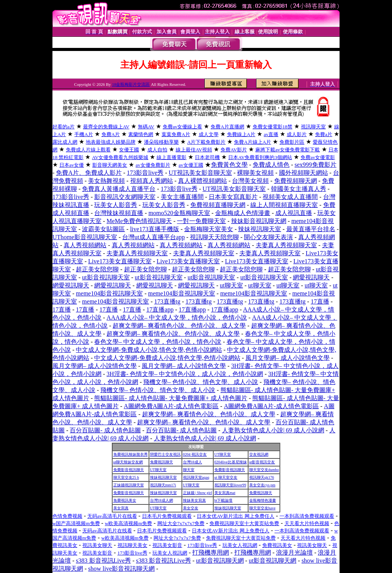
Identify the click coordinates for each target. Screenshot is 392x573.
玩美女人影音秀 (116, 205)
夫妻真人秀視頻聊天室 (286, 245)
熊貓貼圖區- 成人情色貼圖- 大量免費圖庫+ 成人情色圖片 (171, 398)
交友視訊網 (259, 454)
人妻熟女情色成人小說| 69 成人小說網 (273, 430)
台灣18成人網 (162, 500)
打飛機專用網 (211, 552)
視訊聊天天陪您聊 (214, 237)
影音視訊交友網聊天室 (125, 197)
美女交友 (191, 508)
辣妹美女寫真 (194, 500)
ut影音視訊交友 (262, 462)
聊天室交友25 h (126, 477)
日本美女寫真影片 (233, 197)
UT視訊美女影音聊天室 (200, 173)
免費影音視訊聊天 (129, 470)
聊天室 (189, 470)
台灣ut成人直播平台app (154, 237)
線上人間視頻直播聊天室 (284, 205)
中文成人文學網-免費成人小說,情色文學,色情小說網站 (149, 350)
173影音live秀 (145, 173)
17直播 (320, 301)
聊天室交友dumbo (264, 470)
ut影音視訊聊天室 (106, 277)
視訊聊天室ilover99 (230, 485)
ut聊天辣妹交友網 (128, 462)
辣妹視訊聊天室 (260, 229)
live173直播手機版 (155, 229)
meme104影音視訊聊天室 (109, 293)
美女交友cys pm (262, 485)
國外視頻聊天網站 (304, 173)
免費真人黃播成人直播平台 (119, 189)
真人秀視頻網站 (85, 245)
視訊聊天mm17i (163, 485)
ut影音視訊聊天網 (220, 561)
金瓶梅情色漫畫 (263, 500)
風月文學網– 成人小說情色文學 (287, 358)
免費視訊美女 (125, 500)
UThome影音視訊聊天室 (85, 237)
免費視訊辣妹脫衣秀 (131, 454)
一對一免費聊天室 (201, 221)
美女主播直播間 (182, 197)
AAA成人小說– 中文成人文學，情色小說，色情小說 (177, 318)
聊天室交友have (262, 508)
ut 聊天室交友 (226, 477)
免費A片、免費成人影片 (89, 173)
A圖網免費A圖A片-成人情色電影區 (171, 406)
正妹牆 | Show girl (198, 493)
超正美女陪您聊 (97, 269)
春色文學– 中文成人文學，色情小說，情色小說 (158, 342)
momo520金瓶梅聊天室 (179, 213)
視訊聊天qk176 (262, 477)
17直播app (160, 309)
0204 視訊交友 (195, 454)
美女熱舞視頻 (106, 181)
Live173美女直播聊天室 (120, 261)
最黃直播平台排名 (311, 229)
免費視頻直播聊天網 (218, 205)
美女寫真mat (225, 493)
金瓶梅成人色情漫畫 (243, 213)
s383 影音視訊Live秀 (103, 561)
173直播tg (167, 301)
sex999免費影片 (316, 165)
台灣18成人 (193, 462)
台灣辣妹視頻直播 (119, 213)
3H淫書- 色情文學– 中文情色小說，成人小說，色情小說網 (185, 374)
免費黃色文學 (229, 165)
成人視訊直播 (294, 213)
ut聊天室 (231, 285)
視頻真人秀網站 (152, 181)
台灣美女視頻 (250, 181)
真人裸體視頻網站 (203, 181)
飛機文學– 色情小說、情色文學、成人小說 (201, 382)
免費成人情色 (271, 165)
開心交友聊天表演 (268, 237)
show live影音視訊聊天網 (121, 569)
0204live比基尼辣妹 (231, 462)
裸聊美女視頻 (255, 173)
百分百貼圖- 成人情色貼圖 (105, 430)
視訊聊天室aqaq (196, 477)
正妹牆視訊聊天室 (129, 485)
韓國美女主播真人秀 (299, 189)
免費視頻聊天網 (296, 181)
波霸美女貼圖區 (103, 229)
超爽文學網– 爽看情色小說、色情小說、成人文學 (179, 326)
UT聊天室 (223, 454)
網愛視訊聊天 (311, 277)
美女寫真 (121, 508)
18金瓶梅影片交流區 (131, 84)
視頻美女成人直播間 (290, 197)
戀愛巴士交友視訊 (165, 454)
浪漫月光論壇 (294, 552)
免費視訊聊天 (162, 462)
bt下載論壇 (224, 500)
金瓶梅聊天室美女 (209, 229)
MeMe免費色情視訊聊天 (139, 221)
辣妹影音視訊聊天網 (259, 221)
